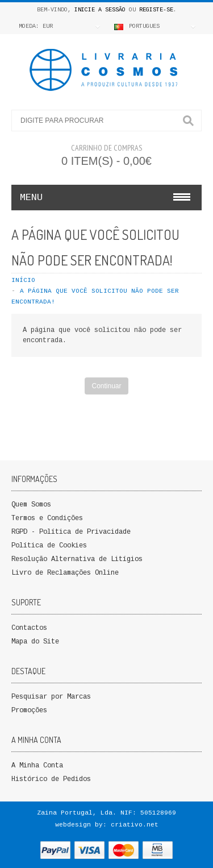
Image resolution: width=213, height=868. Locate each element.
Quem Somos (31, 505)
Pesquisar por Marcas (51, 697)
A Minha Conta (37, 766)
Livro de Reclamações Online (65, 573)
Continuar (106, 386)
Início (23, 280)
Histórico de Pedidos (51, 779)
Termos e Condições (47, 518)
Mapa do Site (35, 642)
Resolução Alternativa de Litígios (77, 559)
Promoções (29, 711)
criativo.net (135, 825)
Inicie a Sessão (100, 10)
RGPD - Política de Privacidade (71, 532)
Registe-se (156, 10)
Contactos (29, 628)
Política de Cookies (49, 546)
